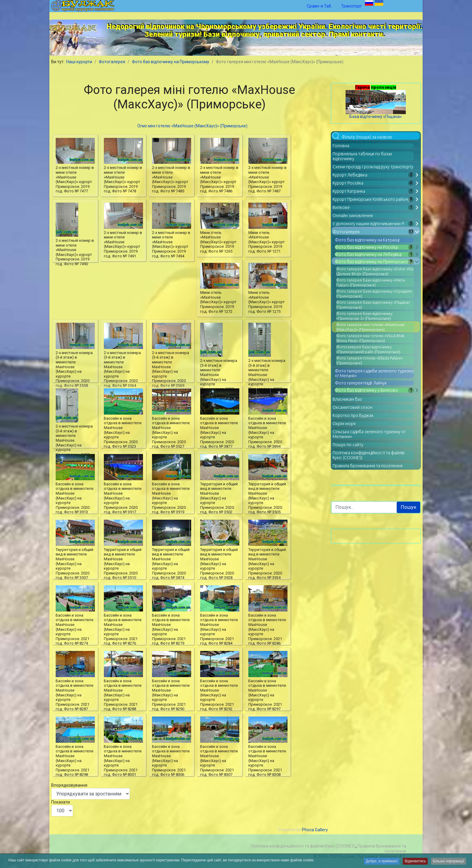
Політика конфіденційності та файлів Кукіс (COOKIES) (303, 846)
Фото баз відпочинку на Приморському (374, 262)
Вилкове (341, 207)
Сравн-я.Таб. (319, 6)
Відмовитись (413, 862)
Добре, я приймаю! (378, 862)
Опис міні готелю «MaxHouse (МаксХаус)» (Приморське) (192, 126)
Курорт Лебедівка (350, 175)
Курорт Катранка (349, 191)
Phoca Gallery (315, 830)
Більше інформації (448, 862)
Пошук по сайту (348, 445)
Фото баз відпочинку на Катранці (367, 240)
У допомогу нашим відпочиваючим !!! (368, 224)
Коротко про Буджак (353, 415)
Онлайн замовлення (353, 216)
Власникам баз (347, 399)
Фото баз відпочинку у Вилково (366, 390)
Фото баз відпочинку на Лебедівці (368, 254)
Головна (341, 146)
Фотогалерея (346, 232)
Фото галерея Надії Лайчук (361, 383)
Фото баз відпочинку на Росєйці (366, 247)
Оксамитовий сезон (352, 407)
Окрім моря (344, 424)
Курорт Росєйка (348, 183)
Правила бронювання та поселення (368, 466)
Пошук (408, 507)
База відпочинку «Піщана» (376, 117)
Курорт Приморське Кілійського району (371, 199)
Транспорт (351, 6)
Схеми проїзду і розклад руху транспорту (373, 167)
